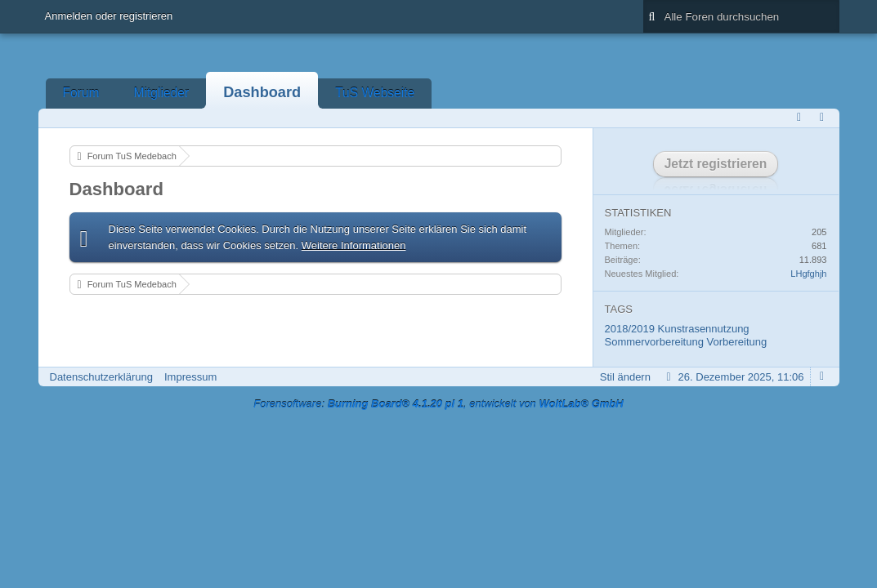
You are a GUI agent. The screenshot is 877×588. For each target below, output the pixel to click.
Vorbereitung (737, 342)
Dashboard (262, 92)
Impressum (190, 377)
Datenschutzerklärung (101, 377)
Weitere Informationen (354, 245)
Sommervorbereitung (654, 342)
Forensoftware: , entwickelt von (438, 404)
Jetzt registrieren (716, 164)
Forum (81, 93)
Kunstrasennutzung (704, 329)
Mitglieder (162, 93)
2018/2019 (630, 329)
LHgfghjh (808, 274)
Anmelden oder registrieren (109, 16)
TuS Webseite (375, 93)
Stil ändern (625, 377)
